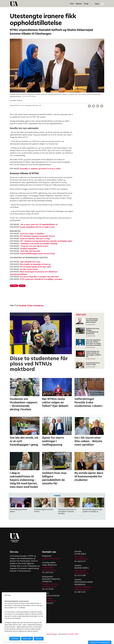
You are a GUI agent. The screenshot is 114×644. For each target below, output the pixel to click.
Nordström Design (50, 634)
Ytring (86, 4)
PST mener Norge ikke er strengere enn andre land (39, 277)
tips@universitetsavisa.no (51, 558)
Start (72, 4)
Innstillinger (15, 639)
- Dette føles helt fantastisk (30, 251)
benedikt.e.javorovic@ (50, 584)
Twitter (30, 305)
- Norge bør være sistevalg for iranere (34, 246)
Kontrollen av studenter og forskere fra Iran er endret (40, 169)
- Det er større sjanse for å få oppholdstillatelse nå (39, 224)
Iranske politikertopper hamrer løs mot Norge (37, 253)
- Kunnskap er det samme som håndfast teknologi (39, 244)
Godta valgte (27, 639)
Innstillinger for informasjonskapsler (100, 642)
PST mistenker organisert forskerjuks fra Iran (37, 236)
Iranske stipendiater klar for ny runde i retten (37, 227)
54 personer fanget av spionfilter (32, 234)
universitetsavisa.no (49, 570)
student (14, 286)
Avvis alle (39, 639)
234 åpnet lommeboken (29, 248)
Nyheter (79, 4)
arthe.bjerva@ (81, 570)
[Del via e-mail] (98, 106)
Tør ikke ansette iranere (29, 269)
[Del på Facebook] (89, 106)
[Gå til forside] (14, 4)
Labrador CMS (73, 634)
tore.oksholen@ (48, 567)
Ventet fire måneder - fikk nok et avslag (35, 239)
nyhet (22, 286)
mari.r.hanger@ (48, 598)
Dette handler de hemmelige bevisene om (35, 264)
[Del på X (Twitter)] (94, 106)
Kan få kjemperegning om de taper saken (35, 267)
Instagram (39, 305)
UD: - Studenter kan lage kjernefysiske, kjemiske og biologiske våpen (46, 241)
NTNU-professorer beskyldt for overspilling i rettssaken (41, 279)
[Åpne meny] (102, 4)
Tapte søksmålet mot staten (30, 262)
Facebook (23, 305)
